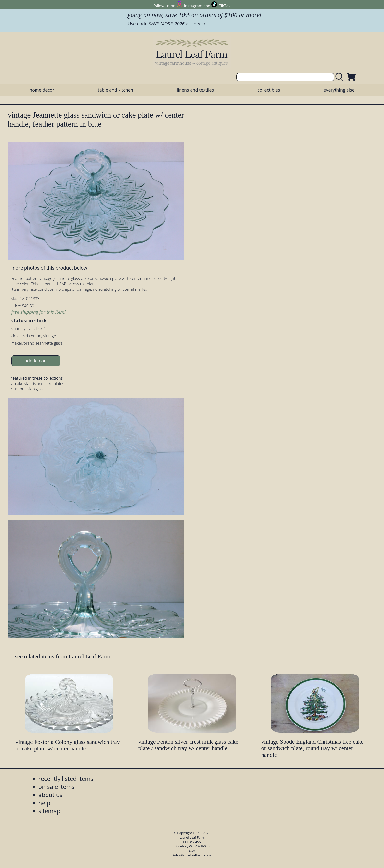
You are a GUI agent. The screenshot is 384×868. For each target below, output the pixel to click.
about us (50, 795)
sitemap (49, 811)
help (44, 803)
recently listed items (66, 778)
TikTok (225, 6)
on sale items (57, 787)
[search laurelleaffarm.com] (340, 77)
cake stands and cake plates (40, 384)
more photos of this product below (49, 268)
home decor (42, 90)
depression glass (30, 389)
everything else (339, 90)
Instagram (193, 6)
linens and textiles (195, 90)
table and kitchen (115, 90)
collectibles (269, 90)
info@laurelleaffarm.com (192, 855)
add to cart (36, 361)
